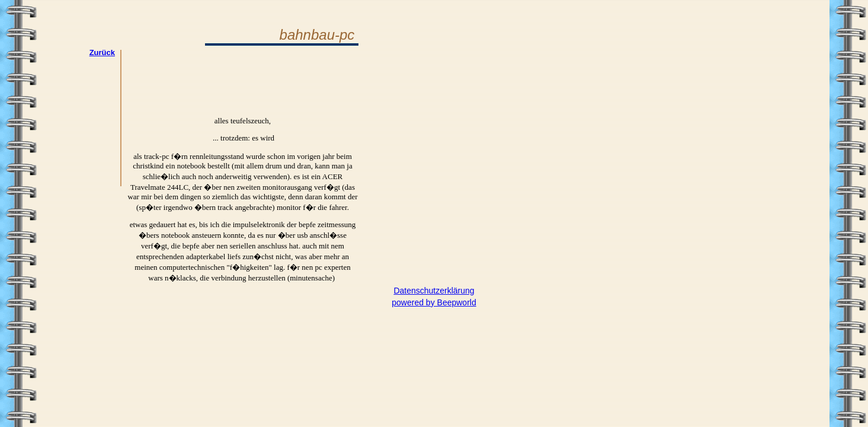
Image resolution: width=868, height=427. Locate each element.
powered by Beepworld (434, 302)
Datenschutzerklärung (434, 291)
